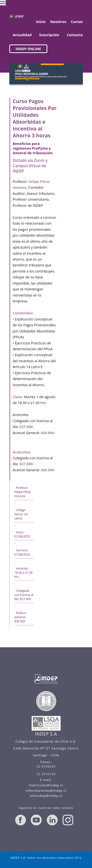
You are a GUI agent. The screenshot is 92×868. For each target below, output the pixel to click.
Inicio (41, 22)
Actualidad (22, 35)
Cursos (77, 22)
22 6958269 (46, 766)
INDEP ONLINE (28, 49)
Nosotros (58, 22)
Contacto (75, 35)
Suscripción (49, 35)
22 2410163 (46, 774)
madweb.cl (59, 864)
